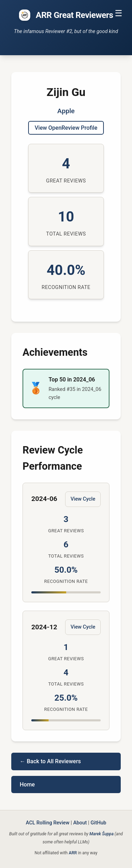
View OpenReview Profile (66, 128)
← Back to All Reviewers (50, 761)
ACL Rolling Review (48, 823)
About (80, 823)
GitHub (98, 823)
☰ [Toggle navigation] (119, 13)
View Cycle (83, 499)
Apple (66, 111)
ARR (73, 853)
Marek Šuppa (102, 834)
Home (27, 785)
